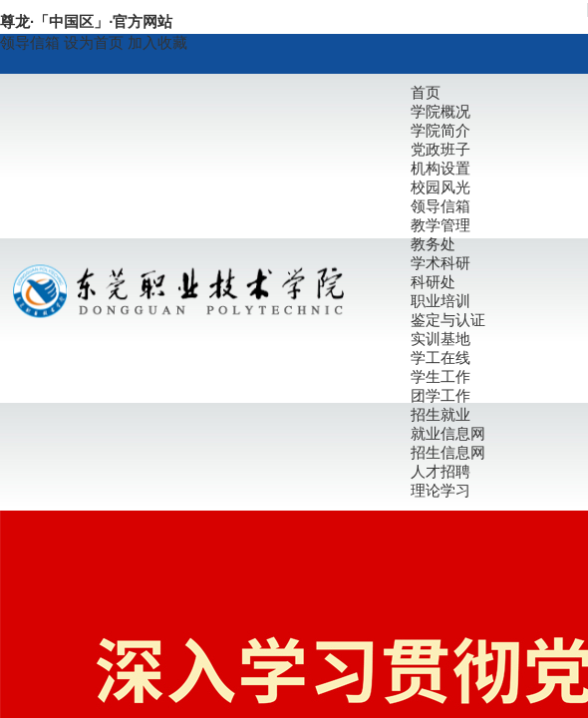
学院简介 (441, 130)
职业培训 (441, 301)
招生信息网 (448, 452)
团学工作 (441, 395)
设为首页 (96, 42)
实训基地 (441, 339)
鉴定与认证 (448, 320)
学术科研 (441, 263)
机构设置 (441, 168)
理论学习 (441, 490)
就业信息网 (448, 433)
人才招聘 (441, 471)
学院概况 (441, 111)
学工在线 (441, 358)
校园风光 (441, 187)
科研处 (433, 282)
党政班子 (441, 149)
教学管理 (441, 225)
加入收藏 (157, 42)
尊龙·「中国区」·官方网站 (86, 21)
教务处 (433, 244)
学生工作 (441, 376)
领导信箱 (30, 42)
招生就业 (441, 414)
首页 (426, 92)
